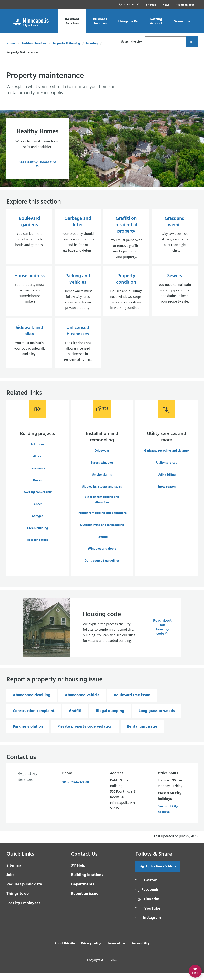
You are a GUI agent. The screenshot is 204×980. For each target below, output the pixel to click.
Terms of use (116, 951)
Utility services (167, 468)
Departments (83, 892)
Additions (38, 450)
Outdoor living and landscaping (102, 531)
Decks (37, 486)
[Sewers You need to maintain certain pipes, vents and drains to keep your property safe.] (175, 294)
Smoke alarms (102, 480)
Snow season (167, 492)
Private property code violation (85, 734)
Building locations (87, 882)
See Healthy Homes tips (37, 162)
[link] (129, 5)
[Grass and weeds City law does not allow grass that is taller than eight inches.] (175, 238)
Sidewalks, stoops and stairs (102, 492)
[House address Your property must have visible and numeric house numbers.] (29, 294)
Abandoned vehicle (82, 702)
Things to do (18, 901)
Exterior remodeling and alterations (102, 505)
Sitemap (151, 5)
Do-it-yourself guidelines (102, 566)
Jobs (10, 882)
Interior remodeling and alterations (102, 519)
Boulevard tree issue (132, 702)
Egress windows (102, 468)
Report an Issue (185, 5)
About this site (65, 951)
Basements (37, 474)
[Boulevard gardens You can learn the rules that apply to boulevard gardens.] (29, 238)
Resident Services (34, 44)
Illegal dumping (110, 718)
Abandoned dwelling (32, 702)
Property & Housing (66, 44)
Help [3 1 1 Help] (78, 873)
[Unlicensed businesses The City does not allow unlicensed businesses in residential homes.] (78, 348)
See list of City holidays (168, 816)
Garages (38, 522)
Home (11, 44)
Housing (92, 44)
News (166, 5)
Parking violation (28, 734)
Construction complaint (34, 718)
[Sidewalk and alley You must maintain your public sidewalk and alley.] (29, 348)
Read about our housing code (162, 634)
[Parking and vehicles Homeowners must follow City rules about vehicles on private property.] (78, 294)
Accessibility (141, 951)
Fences (37, 510)
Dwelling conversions (37, 498)
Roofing (102, 542)
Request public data (24, 892)
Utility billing (167, 480)
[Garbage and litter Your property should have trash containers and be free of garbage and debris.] (78, 238)
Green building (38, 534)
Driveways (102, 456)
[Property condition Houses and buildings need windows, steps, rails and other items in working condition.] (126, 294)
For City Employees (23, 910)
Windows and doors (102, 554)
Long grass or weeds (157, 718)
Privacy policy (91, 951)
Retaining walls (37, 546)
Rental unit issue (142, 734)
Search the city (132, 42)
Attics (37, 462)
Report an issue (85, 901)
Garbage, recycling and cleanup (166, 456)
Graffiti (75, 718)
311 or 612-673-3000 (76, 790)
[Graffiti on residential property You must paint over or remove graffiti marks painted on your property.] (126, 238)
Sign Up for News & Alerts (158, 874)
